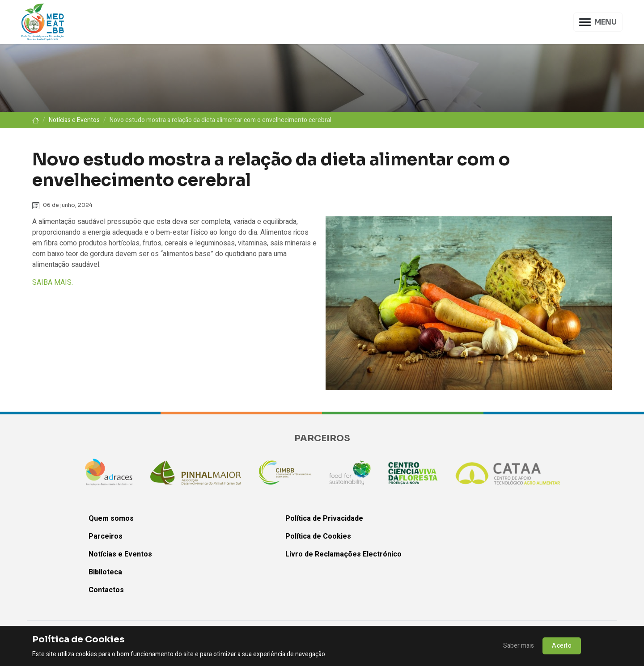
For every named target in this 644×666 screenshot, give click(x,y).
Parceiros (106, 536)
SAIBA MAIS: (53, 282)
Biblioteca (105, 572)
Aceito (562, 646)
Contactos (106, 590)
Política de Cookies (318, 536)
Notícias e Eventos (74, 120)
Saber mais (519, 646)
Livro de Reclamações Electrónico (343, 554)
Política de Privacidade (324, 518)
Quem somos (111, 518)
